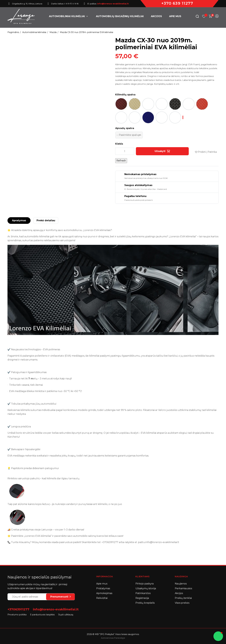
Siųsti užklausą (66, 615)
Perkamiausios (183, 588)
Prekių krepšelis (145, 603)
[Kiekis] (125, 151)
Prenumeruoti (60, 597)
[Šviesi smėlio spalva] (135, 117)
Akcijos (179, 593)
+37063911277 (18, 609)
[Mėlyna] (148, 117)
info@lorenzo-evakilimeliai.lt (56, 609)
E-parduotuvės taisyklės (42, 615)
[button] (218, 636)
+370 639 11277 (177, 3)
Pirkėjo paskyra (145, 584)
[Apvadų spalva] (129, 135)
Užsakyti (162, 151)
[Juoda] (148, 104)
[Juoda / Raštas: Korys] (162, 104)
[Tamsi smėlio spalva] (175, 117)
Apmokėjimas (104, 593)
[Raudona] (202, 104)
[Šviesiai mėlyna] (162, 117)
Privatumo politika (17, 615)
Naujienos (181, 584)
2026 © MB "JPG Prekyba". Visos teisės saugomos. (113, 634)
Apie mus (102, 584)
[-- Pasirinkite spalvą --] (183, 117)
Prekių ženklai (183, 598)
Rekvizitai (102, 598)
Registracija (142, 598)
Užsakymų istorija (146, 588)
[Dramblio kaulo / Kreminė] (135, 104)
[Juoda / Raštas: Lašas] (175, 104)
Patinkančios (143, 593)
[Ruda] (121, 117)
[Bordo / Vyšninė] (121, 104)
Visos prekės (182, 603)
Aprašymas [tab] (19, 220)
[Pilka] (189, 104)
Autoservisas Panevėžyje (113, 638)
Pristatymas (103, 588)
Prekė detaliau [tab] (46, 220)
